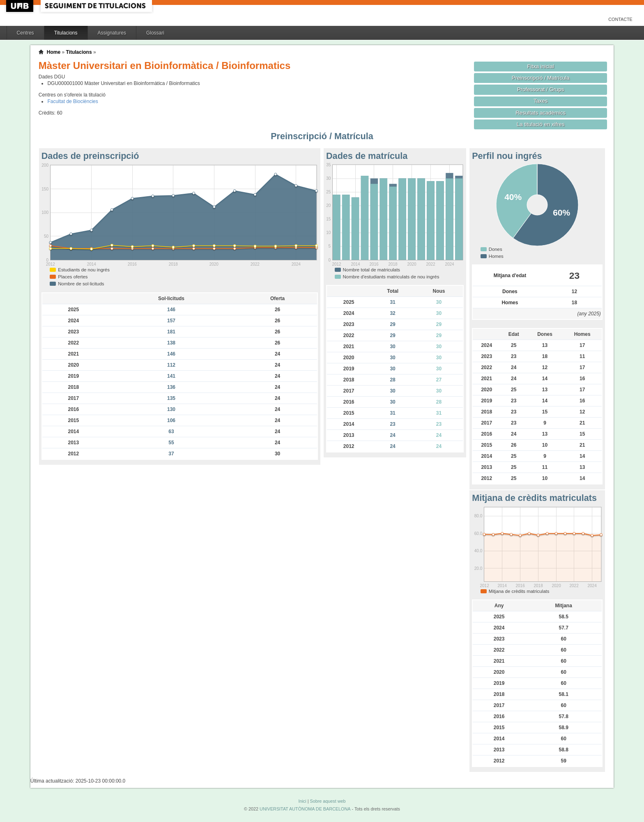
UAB (21, 6)
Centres (25, 33)
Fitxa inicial (541, 66)
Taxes (541, 101)
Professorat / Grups (540, 89)
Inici (302, 801)
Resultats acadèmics (540, 113)
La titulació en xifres (541, 124)
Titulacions (66, 33)
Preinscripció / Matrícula (541, 78)
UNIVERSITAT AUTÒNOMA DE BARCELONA (305, 809)
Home (54, 52)
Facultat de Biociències (72, 101)
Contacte (620, 19)
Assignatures (112, 33)
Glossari (155, 33)
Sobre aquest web (328, 801)
